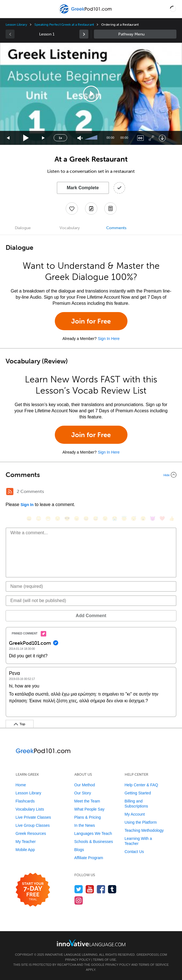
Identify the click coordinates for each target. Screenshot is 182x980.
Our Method (85, 785)
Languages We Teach (93, 833)
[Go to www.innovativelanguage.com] (91, 943)
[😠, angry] (77, 518)
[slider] (92, 138)
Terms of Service (154, 965)
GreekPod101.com (152, 955)
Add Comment (91, 616)
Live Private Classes (33, 817)
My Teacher (26, 842)
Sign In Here (109, 339)
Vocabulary (70, 228)
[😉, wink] (105, 518)
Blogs (79, 850)
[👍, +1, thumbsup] (172, 518)
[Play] (26, 138)
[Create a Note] (91, 209)
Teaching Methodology (144, 830)
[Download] (162, 138)
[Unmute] (80, 138)
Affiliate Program (89, 858)
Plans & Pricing (88, 817)
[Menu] (9, 9)
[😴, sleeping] (134, 518)
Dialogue (23, 228)
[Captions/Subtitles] (140, 138)
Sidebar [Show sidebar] (135, 34)
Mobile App (25, 850)
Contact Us (134, 852)
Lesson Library (16, 25)
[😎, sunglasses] (67, 518)
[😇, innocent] (124, 518)
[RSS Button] (10, 492)
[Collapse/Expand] (91, 475)
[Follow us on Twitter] (79, 889)
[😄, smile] (29, 518)
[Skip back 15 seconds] (8, 138)
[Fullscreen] (151, 138)
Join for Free (91, 321)
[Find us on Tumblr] (112, 889)
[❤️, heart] (162, 518)
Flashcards (25, 801)
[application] (91, 94)
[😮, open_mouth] (143, 518)
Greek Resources (31, 833)
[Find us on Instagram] (79, 900)
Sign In (27, 505)
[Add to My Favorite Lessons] (72, 209)
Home (21, 785)
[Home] (86, 13)
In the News (85, 825)
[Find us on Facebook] (101, 889)
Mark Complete (83, 188)
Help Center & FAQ (141, 785)
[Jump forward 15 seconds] (44, 138)
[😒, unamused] (58, 518)
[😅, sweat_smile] (96, 518)
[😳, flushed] (39, 518)
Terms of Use (104, 960)
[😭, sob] (115, 518)
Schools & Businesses (94, 842)
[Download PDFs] (110, 209)
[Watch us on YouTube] (90, 889)
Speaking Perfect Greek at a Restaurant (64, 25)
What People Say (89, 809)
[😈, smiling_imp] (153, 518)
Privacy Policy (78, 960)
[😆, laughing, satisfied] (86, 518)
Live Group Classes (33, 825)
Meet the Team (87, 801)
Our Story (83, 793)
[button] (173, 9)
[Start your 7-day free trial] (33, 890)
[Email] (91, 601)
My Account (135, 814)
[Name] (91, 586)
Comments (116, 228)
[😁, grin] (48, 518)
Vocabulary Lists (30, 809)
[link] (84, 34)
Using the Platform (141, 822)
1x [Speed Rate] (60, 138)
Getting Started (138, 793)
